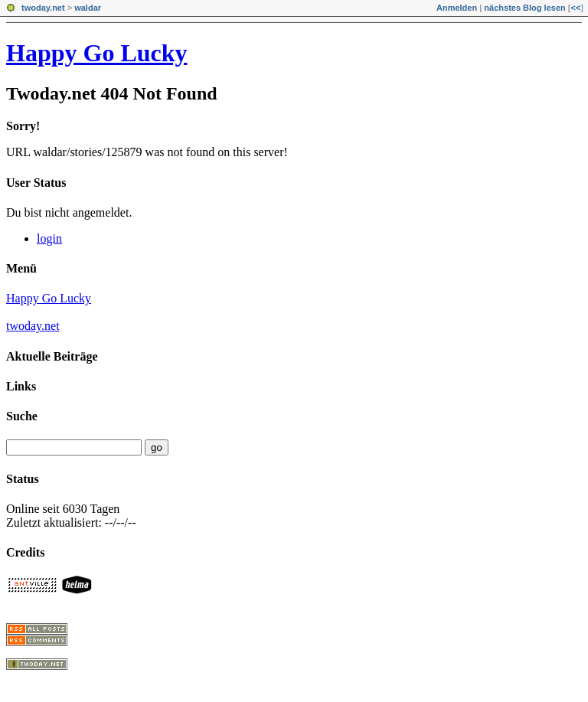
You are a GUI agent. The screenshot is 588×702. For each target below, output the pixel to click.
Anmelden (457, 8)
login (49, 238)
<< (575, 8)
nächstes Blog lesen (524, 8)
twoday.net (43, 8)
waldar (88, 8)
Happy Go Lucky (97, 53)
